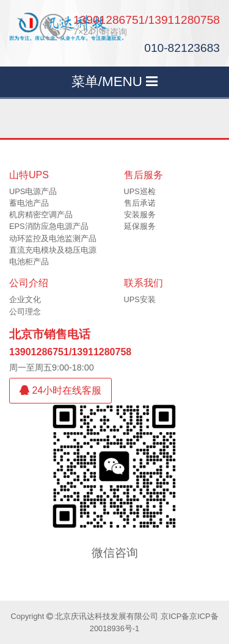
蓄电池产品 (29, 203)
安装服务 (140, 215)
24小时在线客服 (60, 390)
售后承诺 (140, 203)
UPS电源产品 (33, 191)
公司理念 (25, 312)
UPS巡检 (140, 191)
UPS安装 (140, 299)
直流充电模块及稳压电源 (53, 250)
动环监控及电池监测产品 (53, 238)
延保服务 (140, 226)
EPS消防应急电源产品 (49, 226)
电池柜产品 (29, 262)
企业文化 (25, 299)
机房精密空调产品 (41, 215)
